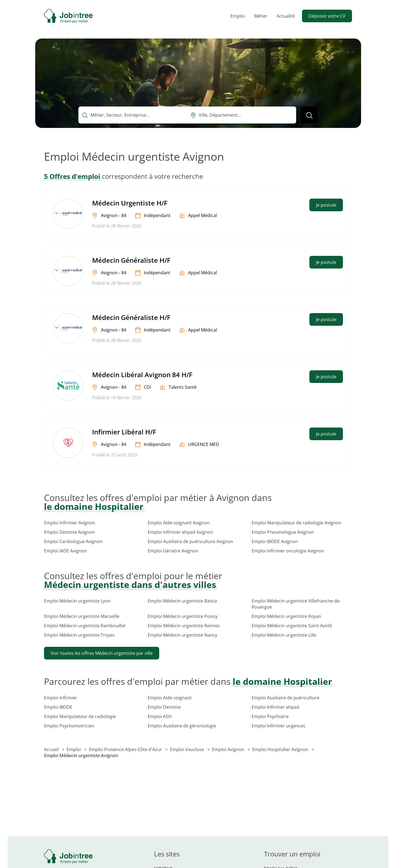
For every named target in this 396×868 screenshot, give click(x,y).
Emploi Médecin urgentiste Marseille (82, 616)
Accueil (52, 749)
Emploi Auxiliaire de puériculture (285, 698)
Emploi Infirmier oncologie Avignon (288, 551)
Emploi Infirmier (61, 698)
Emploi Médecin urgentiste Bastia (182, 601)
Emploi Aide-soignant (170, 698)
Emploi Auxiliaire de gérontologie (182, 726)
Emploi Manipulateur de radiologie (80, 716)
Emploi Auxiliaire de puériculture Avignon (190, 541)
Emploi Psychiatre (270, 716)
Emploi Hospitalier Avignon (281, 749)
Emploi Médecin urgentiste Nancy (182, 635)
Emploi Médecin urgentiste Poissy (183, 616)
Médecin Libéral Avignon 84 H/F (142, 375)
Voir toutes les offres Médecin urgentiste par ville (102, 653)
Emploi (238, 16)
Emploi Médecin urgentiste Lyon (77, 601)
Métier (261, 16)
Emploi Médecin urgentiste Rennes (184, 626)
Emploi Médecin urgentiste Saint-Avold (292, 626)
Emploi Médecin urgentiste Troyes (79, 635)
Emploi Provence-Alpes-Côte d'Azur (126, 749)
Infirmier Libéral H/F (124, 432)
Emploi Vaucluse (188, 749)
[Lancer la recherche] (309, 115)
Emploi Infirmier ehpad (275, 707)
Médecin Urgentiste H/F (130, 203)
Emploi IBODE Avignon (275, 541)
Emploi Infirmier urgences (278, 726)
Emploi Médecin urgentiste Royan (286, 616)
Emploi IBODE (58, 707)
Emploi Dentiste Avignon (69, 532)
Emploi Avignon (229, 749)
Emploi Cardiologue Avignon (73, 541)
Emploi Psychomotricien (69, 726)
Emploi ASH (160, 716)
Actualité (286, 16)
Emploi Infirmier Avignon (70, 523)
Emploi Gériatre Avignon (173, 551)
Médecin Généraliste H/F (131, 260)
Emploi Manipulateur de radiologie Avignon (296, 523)
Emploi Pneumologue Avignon (283, 532)
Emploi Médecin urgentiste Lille (284, 635)
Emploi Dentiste (164, 707)
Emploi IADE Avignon (65, 551)
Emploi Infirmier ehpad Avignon (180, 532)
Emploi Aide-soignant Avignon (179, 523)
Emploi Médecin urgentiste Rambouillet (85, 626)
